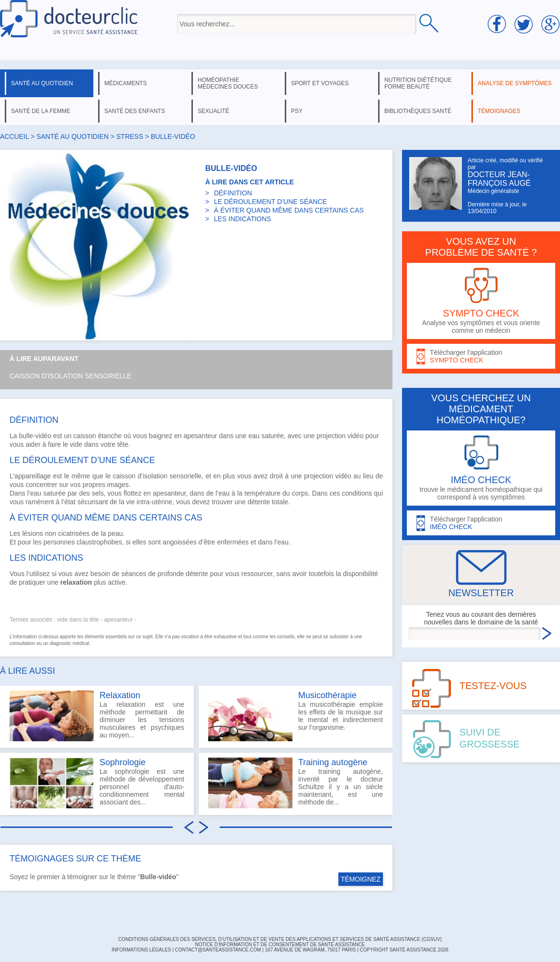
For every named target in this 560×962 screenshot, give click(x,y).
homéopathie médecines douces (228, 83)
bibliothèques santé (418, 111)
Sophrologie (123, 762)
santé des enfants (135, 111)
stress (131, 136)
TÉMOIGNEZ (361, 879)
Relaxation (120, 695)
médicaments (126, 83)
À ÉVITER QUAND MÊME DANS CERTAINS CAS (289, 210)
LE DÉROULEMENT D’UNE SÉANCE (270, 202)
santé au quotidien (42, 83)
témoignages (499, 111)
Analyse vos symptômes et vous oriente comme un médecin (481, 301)
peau (115, 533)
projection (331, 436)
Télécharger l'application (481, 357)
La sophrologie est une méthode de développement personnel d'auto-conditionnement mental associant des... (97, 783)
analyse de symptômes (515, 83)
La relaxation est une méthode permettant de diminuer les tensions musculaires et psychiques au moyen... (97, 716)
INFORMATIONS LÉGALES (141, 950)
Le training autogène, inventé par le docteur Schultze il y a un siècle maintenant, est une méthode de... (296, 783)
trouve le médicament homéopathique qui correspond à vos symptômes (481, 468)
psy (297, 111)
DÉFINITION (233, 193)
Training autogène (333, 762)
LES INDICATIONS (243, 219)
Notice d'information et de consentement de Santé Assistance (280, 945)
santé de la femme (41, 111)
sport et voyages (320, 83)
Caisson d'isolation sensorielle (70, 376)
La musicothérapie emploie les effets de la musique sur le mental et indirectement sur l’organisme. (296, 716)
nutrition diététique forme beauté (418, 83)
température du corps (276, 493)
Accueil (14, 136)
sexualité (213, 111)
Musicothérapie (327, 695)
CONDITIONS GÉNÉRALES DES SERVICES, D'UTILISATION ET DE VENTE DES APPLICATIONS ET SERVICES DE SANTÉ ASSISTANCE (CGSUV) (280, 939)
